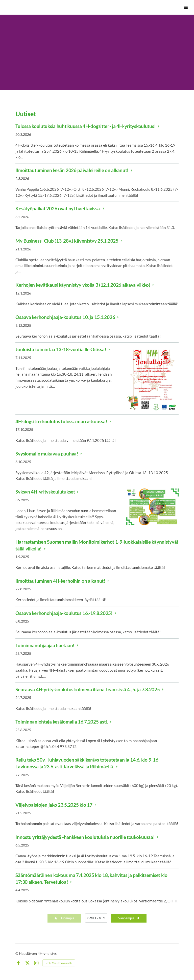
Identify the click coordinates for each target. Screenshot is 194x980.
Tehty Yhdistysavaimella (59, 963)
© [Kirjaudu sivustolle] (17, 953)
